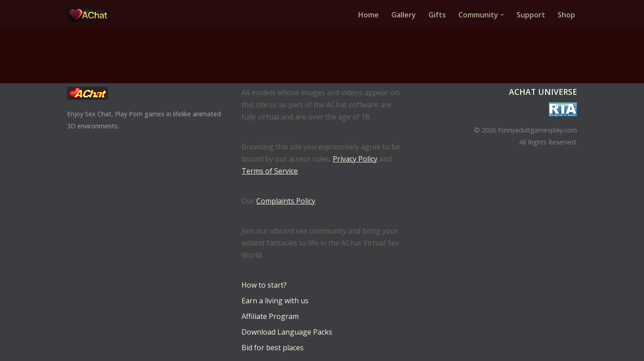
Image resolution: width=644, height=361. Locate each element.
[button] (502, 15)
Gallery (404, 15)
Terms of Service (270, 171)
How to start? (264, 285)
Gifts (437, 15)
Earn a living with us (275, 301)
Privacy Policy (355, 159)
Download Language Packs (287, 332)
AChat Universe (543, 92)
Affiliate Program (270, 316)
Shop (566, 15)
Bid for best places (273, 348)
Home (369, 15)
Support (531, 15)
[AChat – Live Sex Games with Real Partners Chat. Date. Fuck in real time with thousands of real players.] (91, 15)
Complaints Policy (286, 201)
